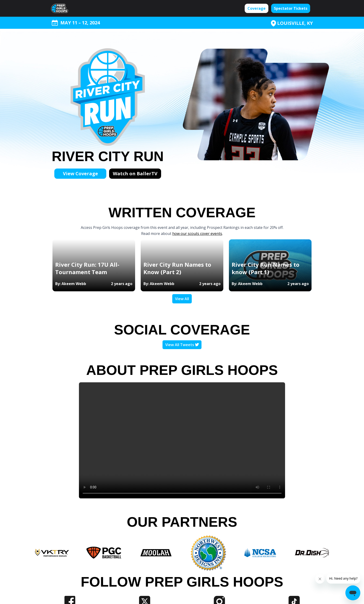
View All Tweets (182, 345)
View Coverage (80, 174)
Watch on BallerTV (135, 174)
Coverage (257, 8)
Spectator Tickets (291, 8)
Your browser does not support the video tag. (182, 440)
